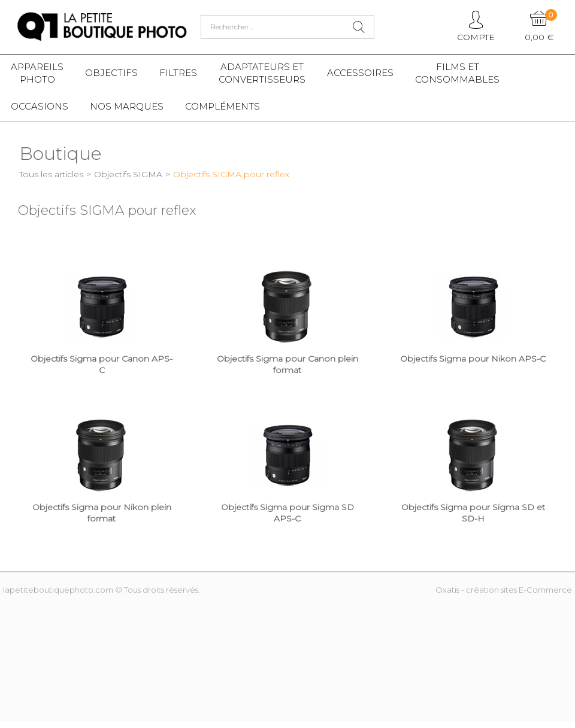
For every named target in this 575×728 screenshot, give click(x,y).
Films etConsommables (457, 73)
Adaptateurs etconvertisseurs (262, 73)
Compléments (223, 106)
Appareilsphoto (37, 73)
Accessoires (360, 73)
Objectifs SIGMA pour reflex (231, 174)
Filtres (178, 73)
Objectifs (111, 73)
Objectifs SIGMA (128, 174)
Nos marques (127, 106)
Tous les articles (51, 174)
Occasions (40, 106)
